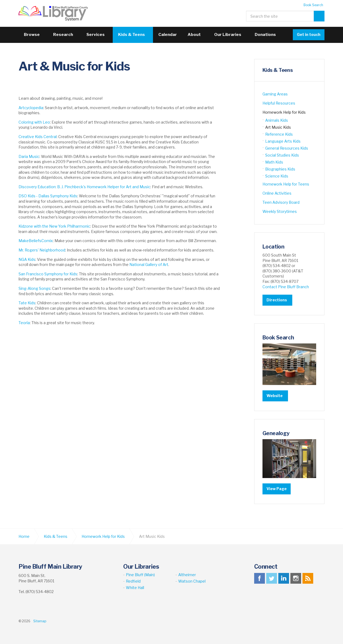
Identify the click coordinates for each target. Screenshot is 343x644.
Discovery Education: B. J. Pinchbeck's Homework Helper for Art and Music (84, 187)
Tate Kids (27, 303)
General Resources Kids (287, 148)
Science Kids (277, 176)
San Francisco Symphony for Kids (48, 274)
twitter (272, 578)
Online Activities (277, 193)
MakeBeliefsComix (36, 241)
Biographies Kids (280, 169)
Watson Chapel (192, 581)
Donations (265, 35)
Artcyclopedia (31, 108)
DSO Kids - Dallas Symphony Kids (48, 196)
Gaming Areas (275, 94)
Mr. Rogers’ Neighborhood (42, 250)
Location (274, 247)
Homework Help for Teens (286, 184)
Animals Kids (277, 120)
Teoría (24, 323)
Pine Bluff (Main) (140, 575)
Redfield (133, 581)
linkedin (284, 578)
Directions (277, 300)
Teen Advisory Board (281, 202)
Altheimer (187, 575)
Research (63, 35)
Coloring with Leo (34, 122)
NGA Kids (27, 259)
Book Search (313, 5)
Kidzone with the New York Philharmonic (54, 226)
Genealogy (276, 433)
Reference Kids (279, 134)
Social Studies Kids (282, 155)
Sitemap (40, 621)
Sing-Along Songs (34, 288)
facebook (260, 578)
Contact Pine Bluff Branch (286, 286)
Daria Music (29, 156)
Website (275, 396)
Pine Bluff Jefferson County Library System (54, 13)
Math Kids (274, 162)
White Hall (135, 587)
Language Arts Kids (283, 141)
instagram (296, 578)
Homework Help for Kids (284, 112)
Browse (32, 35)
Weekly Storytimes (280, 211)
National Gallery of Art (149, 264)
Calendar (168, 35)
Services (96, 35)
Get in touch (309, 34)
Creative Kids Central (38, 137)
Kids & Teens (132, 35)
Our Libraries (228, 35)
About (194, 35)
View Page (277, 488)
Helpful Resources (279, 103)
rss (308, 578)
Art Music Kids (278, 127)
